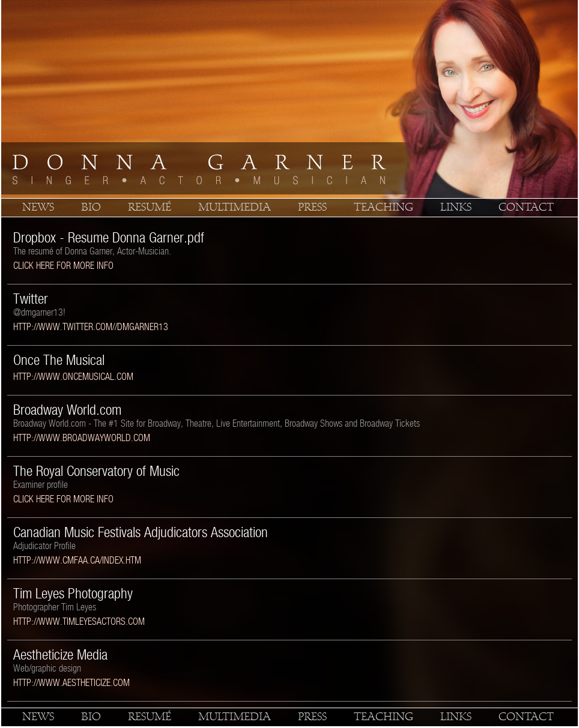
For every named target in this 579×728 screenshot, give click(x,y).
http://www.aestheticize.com (71, 683)
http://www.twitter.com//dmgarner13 (91, 327)
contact (526, 208)
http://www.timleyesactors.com (79, 621)
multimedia (235, 208)
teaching (383, 208)
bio (91, 208)
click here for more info (63, 266)
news (38, 208)
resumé (150, 208)
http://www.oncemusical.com (73, 377)
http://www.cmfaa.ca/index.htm (77, 560)
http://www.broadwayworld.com (82, 438)
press (312, 208)
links (456, 208)
